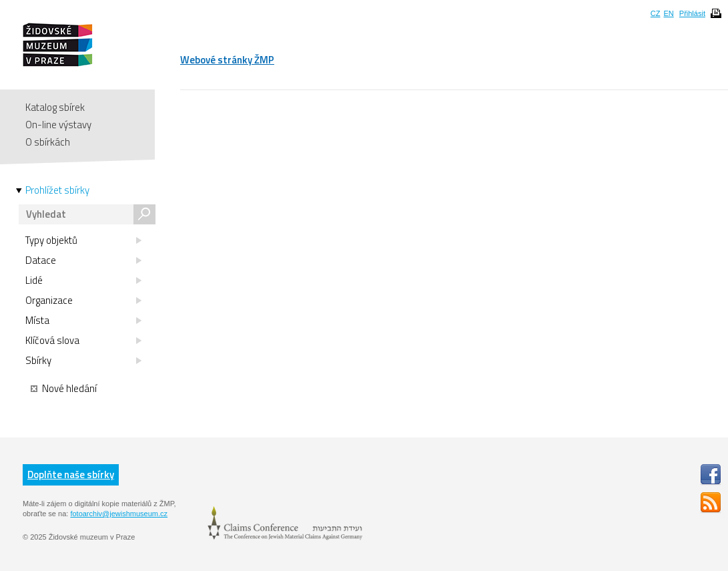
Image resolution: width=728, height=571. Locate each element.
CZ (656, 13)
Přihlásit (692, 13)
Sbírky (83, 361)
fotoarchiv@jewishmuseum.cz (119, 514)
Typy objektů (83, 240)
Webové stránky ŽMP (227, 60)
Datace (83, 260)
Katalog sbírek (55, 107)
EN (668, 13)
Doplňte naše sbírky (71, 474)
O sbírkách (48, 142)
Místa (83, 321)
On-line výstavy (58, 125)
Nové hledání (64, 389)
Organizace (83, 301)
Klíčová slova (83, 341)
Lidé (83, 280)
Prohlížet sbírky (57, 190)
